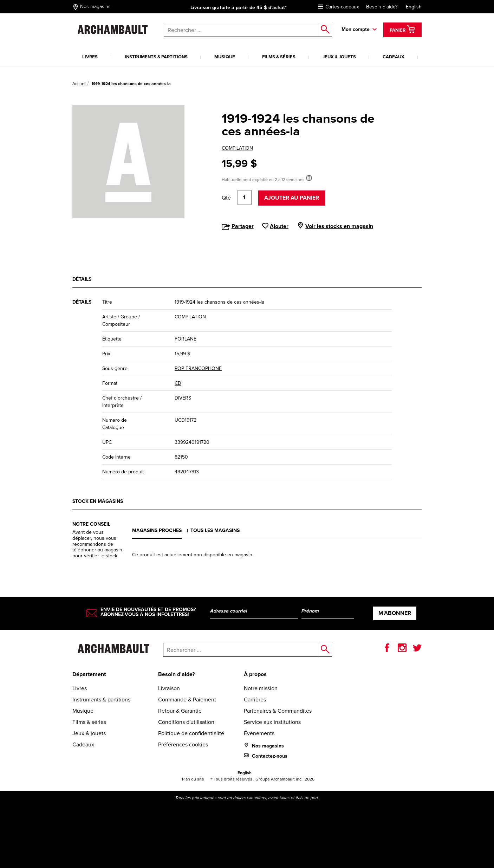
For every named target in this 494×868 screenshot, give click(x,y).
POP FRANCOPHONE (198, 368)
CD (178, 383)
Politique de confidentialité (191, 733)
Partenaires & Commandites (278, 711)
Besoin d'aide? (382, 7)
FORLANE (186, 339)
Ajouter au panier (292, 198)
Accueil (79, 84)
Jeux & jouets (339, 57)
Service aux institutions (272, 722)
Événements (259, 733)
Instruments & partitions (156, 57)
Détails (82, 279)
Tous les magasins (215, 530)
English (414, 7)
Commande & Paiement (187, 699)
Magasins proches (157, 530)
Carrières (255, 699)
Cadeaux (394, 57)
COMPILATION (237, 148)
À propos (255, 674)
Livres (90, 57)
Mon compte (356, 29)
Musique (225, 57)
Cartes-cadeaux (339, 7)
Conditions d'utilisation (186, 722)
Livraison (169, 688)
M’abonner (395, 613)
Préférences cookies (183, 744)
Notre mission (261, 688)
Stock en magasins (98, 501)
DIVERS (183, 398)
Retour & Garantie (180, 711)
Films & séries (279, 57)
